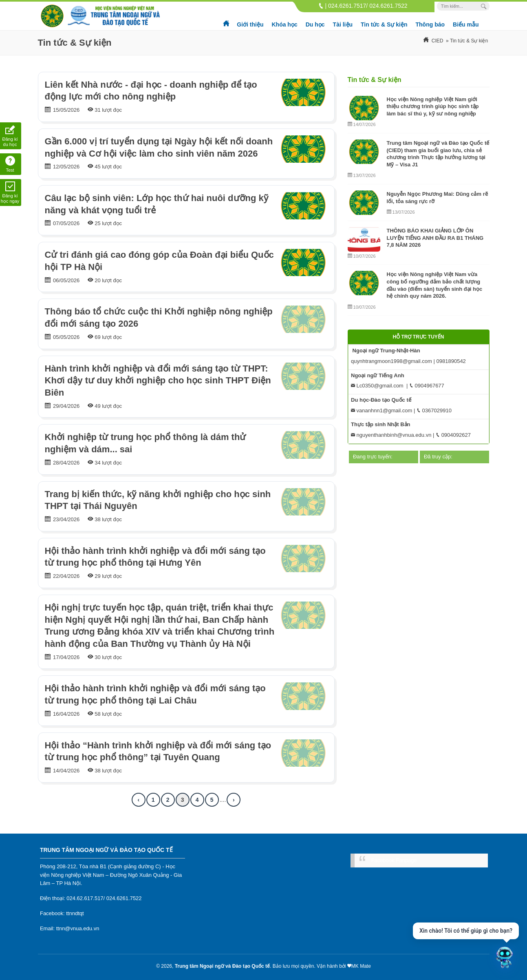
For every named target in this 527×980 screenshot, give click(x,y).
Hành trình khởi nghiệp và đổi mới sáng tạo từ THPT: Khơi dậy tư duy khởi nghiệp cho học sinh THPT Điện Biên (158, 380)
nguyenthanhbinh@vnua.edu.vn (391, 435)
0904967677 (427, 386)
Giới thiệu (250, 24)
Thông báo (430, 24)
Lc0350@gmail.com (377, 386)
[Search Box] (485, 6)
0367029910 (434, 410)
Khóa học (284, 24)
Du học (315, 24)
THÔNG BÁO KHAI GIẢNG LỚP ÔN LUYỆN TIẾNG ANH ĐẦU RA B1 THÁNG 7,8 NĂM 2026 (435, 238)
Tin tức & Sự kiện (384, 24)
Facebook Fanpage (394, 860)
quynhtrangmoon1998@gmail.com (391, 361)
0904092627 (453, 435)
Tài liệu (343, 24)
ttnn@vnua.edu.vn (78, 928)
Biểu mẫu (466, 24)
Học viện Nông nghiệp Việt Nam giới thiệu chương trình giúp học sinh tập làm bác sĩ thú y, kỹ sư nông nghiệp (433, 106)
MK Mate (361, 966)
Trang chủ (227, 20)
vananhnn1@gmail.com (381, 410)
